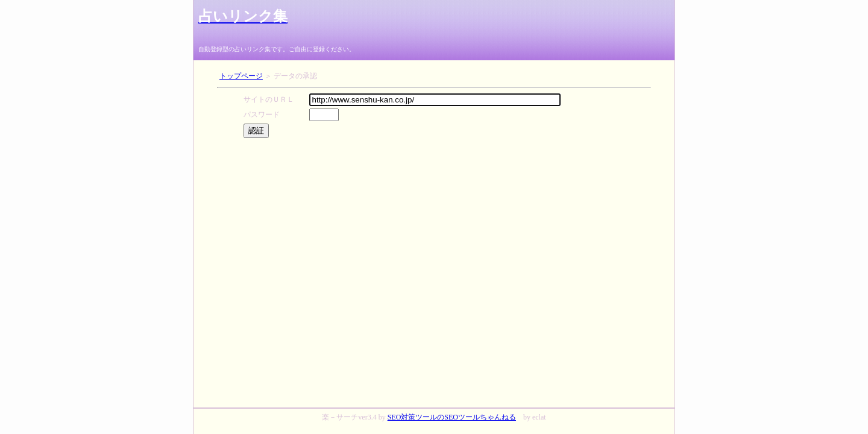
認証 (256, 131)
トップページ (241, 76)
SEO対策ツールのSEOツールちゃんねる (452, 417)
